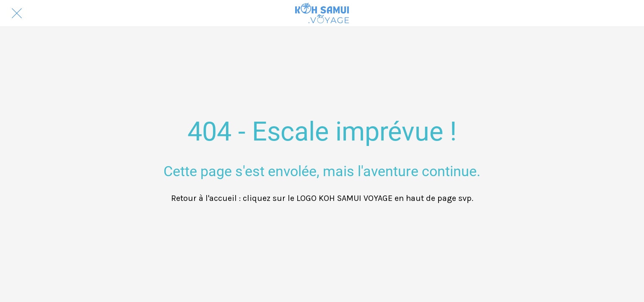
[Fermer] (17, 13)
